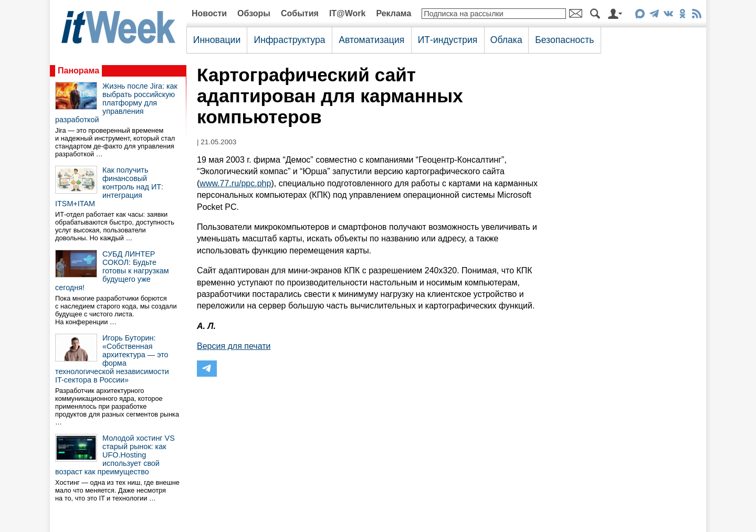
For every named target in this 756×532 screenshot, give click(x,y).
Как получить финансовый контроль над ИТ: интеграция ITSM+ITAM (109, 187)
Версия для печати (234, 346)
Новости (209, 13)
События (300, 13)
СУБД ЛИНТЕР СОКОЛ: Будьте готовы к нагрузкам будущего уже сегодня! (112, 271)
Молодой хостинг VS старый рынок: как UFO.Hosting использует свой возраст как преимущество (115, 455)
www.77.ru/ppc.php (235, 183)
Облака (506, 40)
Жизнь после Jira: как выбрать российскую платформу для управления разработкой (116, 103)
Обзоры (254, 13)
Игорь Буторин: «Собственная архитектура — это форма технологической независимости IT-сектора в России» (112, 359)
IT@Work (348, 13)
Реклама (393, 13)
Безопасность (564, 40)
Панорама (78, 71)
